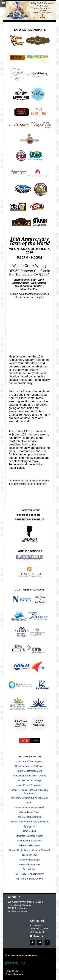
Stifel (29, 803)
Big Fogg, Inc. (29, 826)
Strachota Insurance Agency (29, 836)
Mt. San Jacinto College (30, 780)
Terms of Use (12, 971)
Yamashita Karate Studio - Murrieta (30, 776)
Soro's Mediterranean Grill (29, 771)
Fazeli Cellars (29, 869)
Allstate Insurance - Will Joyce (29, 766)
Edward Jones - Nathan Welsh (29, 807)
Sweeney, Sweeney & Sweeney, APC (29, 798)
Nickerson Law (30, 855)
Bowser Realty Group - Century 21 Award (29, 850)
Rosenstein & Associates (29, 841)
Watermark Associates (29, 864)
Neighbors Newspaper (29, 860)
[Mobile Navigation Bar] (3, 4)
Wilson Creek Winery (29, 845)
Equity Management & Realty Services (29, 822)
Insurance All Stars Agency (29, 761)
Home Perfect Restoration (29, 785)
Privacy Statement (14, 974)
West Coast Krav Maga (30, 817)
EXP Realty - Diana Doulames (29, 874)
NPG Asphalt (29, 831)
